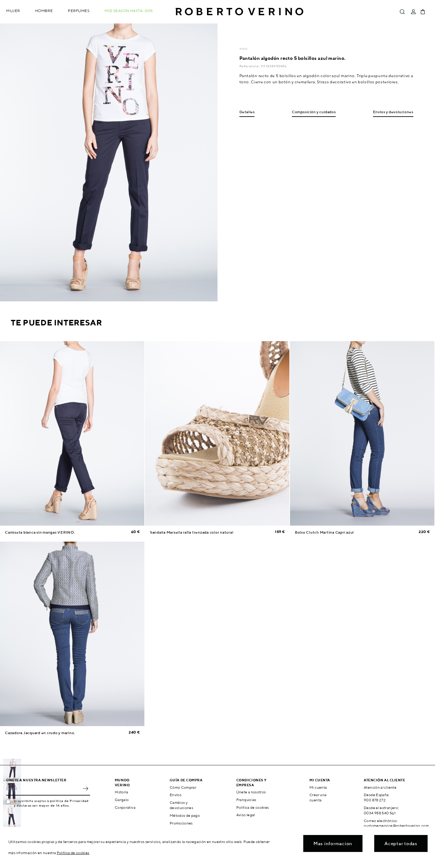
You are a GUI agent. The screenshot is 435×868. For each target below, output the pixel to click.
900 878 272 (375, 800)
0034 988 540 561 (380, 813)
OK (85, 789)
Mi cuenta (318, 787)
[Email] (43, 789)
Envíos (176, 795)
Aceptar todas (401, 843)
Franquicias (246, 800)
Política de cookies (253, 807)
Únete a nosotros (251, 792)
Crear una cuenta (318, 797)
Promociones (181, 823)
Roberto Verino (239, 12)
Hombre (44, 11)
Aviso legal (246, 815)
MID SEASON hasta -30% (129, 11)
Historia (122, 792)
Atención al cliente (380, 787)
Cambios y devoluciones (181, 805)
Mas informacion (333, 843)
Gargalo (122, 800)
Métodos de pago (185, 815)
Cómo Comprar (183, 787)
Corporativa (125, 807)
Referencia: (250, 66)
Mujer (13, 11)
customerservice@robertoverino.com (396, 826)
